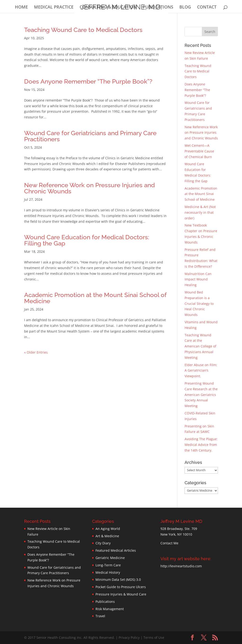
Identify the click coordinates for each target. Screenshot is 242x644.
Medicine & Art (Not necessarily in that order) (200, 212)
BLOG (185, 7)
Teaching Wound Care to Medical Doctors (83, 30)
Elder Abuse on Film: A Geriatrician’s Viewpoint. (201, 371)
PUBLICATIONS (158, 7)
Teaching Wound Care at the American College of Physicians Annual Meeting (200, 346)
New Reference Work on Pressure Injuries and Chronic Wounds (89, 188)
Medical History (108, 572)
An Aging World (108, 529)
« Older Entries (36, 352)
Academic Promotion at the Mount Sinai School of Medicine (95, 298)
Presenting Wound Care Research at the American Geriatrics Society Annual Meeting (201, 395)
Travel (100, 616)
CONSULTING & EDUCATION (108, 7)
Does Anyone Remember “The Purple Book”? (88, 81)
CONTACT (207, 7)
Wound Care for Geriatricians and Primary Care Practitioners (90, 136)
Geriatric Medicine (110, 558)
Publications (105, 602)
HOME (21, 7)
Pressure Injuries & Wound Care (121, 594)
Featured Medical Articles (116, 550)
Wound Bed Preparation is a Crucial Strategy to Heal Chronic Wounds (199, 303)
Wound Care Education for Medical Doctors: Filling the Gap (87, 240)
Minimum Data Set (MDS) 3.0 (118, 580)
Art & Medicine (107, 536)
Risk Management (110, 609)
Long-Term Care (108, 565)
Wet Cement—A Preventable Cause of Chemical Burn (199, 151)
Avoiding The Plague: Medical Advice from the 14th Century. (201, 445)
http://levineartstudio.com (181, 566)
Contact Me (169, 543)
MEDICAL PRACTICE (54, 7)
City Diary (103, 543)
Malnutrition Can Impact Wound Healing (198, 279)
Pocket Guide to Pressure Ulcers (121, 587)
